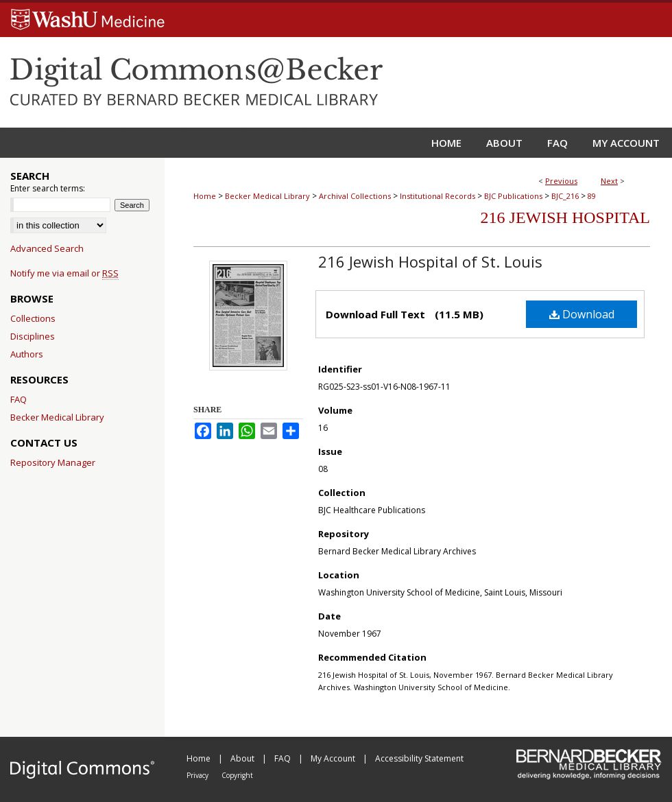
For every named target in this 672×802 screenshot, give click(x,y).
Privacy (199, 775)
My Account (334, 758)
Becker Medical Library (267, 196)
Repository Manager (53, 462)
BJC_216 (565, 196)
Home (205, 196)
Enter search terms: (48, 188)
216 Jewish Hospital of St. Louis (430, 261)
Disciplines (33, 336)
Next (609, 181)
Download (582, 314)
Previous (561, 181)
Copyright (237, 775)
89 (592, 196)
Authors (27, 354)
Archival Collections (355, 196)
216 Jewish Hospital (565, 217)
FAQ (19, 399)
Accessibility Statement (419, 758)
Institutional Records (437, 196)
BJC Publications (513, 196)
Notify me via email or (64, 273)
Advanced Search (47, 248)
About (243, 758)
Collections (33, 318)
